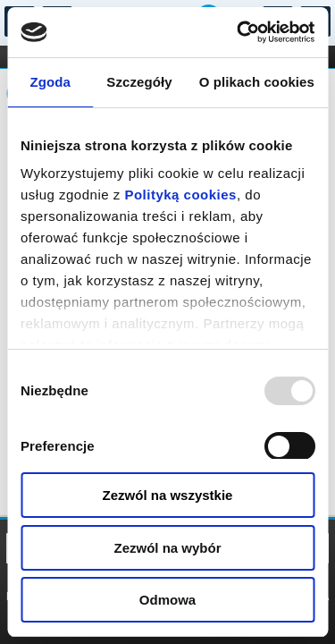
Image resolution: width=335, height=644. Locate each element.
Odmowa (167, 600)
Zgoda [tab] (50, 82)
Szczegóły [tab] (139, 82)
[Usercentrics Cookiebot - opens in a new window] (239, 32)
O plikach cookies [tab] (257, 82)
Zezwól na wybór (167, 548)
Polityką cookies (180, 195)
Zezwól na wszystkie (168, 495)
